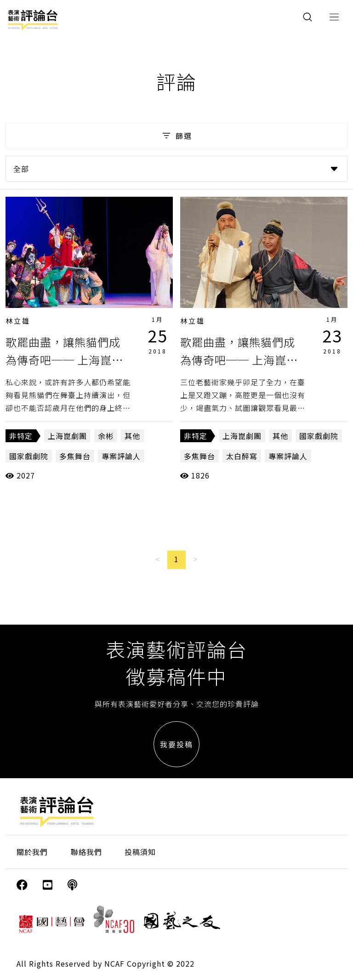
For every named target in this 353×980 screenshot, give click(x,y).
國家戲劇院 (29, 456)
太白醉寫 (242, 456)
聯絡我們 (86, 852)
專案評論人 (121, 456)
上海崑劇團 (67, 436)
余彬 (106, 436)
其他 (132, 436)
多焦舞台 (75, 456)
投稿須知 (140, 852)
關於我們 (32, 852)
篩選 (176, 136)
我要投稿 (176, 744)
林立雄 (18, 321)
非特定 (21, 436)
